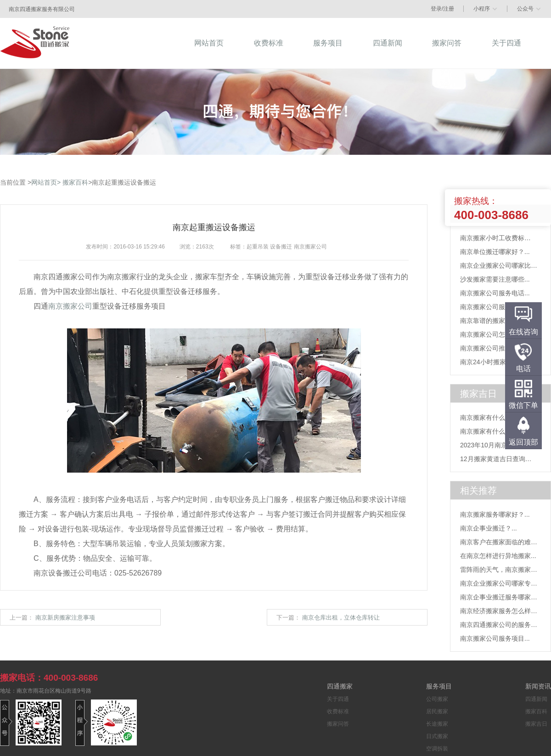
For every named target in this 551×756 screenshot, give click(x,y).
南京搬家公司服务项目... (495, 307)
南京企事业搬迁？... (489, 528)
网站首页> (46, 182)
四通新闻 (536, 699)
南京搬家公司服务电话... (495, 293)
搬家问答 (338, 724)
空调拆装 (437, 749)
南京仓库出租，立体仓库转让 (341, 618)
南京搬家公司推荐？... (492, 348)
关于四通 (338, 699)
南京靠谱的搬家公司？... (495, 321)
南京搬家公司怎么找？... (495, 334)
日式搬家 (437, 736)
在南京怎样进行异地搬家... (498, 556)
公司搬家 (437, 699)
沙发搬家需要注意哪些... (495, 279)
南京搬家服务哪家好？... (495, 514)
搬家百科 (75, 182)
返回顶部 (523, 442)
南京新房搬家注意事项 (65, 618)
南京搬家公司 (70, 306)
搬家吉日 (536, 724)
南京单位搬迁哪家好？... (495, 252)
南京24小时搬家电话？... (495, 362)
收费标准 (338, 711)
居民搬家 (437, 711)
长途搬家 (437, 724)
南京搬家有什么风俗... (492, 417)
